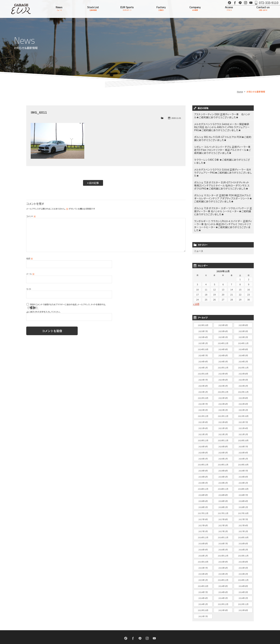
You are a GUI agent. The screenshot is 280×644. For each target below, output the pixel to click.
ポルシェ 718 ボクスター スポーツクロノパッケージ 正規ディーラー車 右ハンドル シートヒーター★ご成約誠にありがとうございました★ (223, 201)
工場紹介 (136, 630)
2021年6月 (203, 412)
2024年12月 (223, 327)
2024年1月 (203, 352)
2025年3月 (223, 321)
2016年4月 (203, 534)
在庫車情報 (110, 630)
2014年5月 (243, 576)
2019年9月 (203, 455)
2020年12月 (203, 425)
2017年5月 (223, 510)
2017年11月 (223, 497)
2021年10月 (243, 400)
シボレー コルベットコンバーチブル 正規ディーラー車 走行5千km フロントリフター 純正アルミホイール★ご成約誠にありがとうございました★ (222, 147)
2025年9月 (223, 309)
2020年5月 (223, 437)
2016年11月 (223, 522)
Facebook (235, 3)
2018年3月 (203, 491)
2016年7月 (223, 528)
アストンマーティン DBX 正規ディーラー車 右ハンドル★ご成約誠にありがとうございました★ (222, 115)
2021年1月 (243, 419)
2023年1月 (203, 376)
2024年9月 (223, 334)
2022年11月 (243, 376)
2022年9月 (223, 382)
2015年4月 (203, 558)
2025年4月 (203, 321)
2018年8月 (223, 479)
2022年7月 (203, 388)
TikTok (229, 3)
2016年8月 (203, 528)
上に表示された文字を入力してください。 (43, 312)
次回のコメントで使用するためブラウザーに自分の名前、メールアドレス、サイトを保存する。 (68, 304)
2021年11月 (223, 400)
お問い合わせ (171, 630)
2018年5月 (223, 485)
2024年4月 (203, 346)
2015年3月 (223, 558)
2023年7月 (203, 364)
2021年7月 (243, 406)
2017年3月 (203, 516)
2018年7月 (243, 479)
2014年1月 (203, 588)
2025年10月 (203, 309)
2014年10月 (203, 570)
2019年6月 (203, 461)
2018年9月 (203, 479)
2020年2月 (223, 443)
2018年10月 (243, 473)
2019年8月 (223, 455)
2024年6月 (223, 340)
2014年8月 (243, 570)
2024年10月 (203, 334)
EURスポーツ (123, 630)
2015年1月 (203, 564)
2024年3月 (223, 346)
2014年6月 (223, 576)
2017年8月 (223, 504)
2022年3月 (203, 394)
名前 (30, 258)
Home (240, 92)
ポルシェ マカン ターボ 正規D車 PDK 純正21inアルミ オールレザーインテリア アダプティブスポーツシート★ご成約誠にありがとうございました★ (223, 189)
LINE (240, 3)
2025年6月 (223, 315)
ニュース (198, 235)
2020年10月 (243, 425)
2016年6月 (243, 528)
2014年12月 (223, 564)
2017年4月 (243, 510)
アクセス (158, 630)
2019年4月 (243, 461)
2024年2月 (243, 346)
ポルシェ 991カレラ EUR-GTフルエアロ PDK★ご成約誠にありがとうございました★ (223, 136)
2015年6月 (223, 552)
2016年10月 (243, 522)
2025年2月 (243, 321)
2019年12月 (203, 449)
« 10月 (196, 288)
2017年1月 (243, 516)
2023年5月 (243, 364)
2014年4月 (203, 582)
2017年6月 (203, 510)
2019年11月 (223, 449)
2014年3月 (223, 582)
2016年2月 (243, 534)
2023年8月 (243, 358)
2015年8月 (243, 546)
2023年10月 (203, 358)
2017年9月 (203, 504)
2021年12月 (203, 400)
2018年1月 (243, 491)
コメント (31, 216)
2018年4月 (243, 485)
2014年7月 (203, 576)
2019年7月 (243, 455)
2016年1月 (203, 540)
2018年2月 (223, 491)
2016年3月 (223, 534)
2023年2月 (243, 370)
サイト (29, 289)
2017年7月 (243, 504)
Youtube (251, 3)
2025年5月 (243, 315)
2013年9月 (223, 594)
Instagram (246, 3)
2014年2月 (243, 582)
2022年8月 (243, 382)
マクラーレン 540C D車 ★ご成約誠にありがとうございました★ (222, 157)
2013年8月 (243, 594)
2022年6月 (223, 388)
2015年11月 (243, 540)
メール (30, 274)
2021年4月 (243, 412)
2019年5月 (223, 461)
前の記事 (93, 183)
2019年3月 (203, 467)
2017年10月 (243, 497)
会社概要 (147, 630)
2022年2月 (223, 394)
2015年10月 (203, 546)
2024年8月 (243, 334)
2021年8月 (223, 406)
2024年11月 (243, 327)
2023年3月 (223, 370)
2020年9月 (203, 431)
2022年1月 (243, 394)
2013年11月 (243, 588)
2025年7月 (203, 315)
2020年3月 (203, 443)
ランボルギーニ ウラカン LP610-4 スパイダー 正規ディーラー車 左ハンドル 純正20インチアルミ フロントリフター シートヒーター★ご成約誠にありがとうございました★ (223, 212)
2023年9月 (223, 358)
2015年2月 (243, 558)
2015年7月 (203, 552)
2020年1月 (243, 443)
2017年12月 (203, 497)
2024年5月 (243, 340)
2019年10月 (243, 449)
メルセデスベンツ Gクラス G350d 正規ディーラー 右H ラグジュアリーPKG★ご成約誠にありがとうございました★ (223, 166)
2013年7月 (203, 601)
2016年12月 (203, 522)
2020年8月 (223, 431)
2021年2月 (223, 419)
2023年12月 (223, 352)
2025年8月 (243, 309)
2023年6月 (223, 364)
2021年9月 (203, 406)
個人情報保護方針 (187, 630)
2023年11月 (243, 352)
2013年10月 (203, 594)
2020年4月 (243, 437)
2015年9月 (223, 546)
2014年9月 (223, 570)
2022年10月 (203, 382)
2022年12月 (223, 376)
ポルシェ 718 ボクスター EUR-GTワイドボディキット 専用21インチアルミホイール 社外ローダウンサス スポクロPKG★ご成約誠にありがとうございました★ (222, 177)
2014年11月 (243, 564)
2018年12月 (203, 473)
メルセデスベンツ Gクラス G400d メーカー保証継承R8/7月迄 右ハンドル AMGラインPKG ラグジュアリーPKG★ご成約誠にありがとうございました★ (223, 126)
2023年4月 (203, 370)
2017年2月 (223, 516)
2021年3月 (203, 419)
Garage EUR (21, 9)
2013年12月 (223, 588)
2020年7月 (243, 431)
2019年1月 (243, 467)
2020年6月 (203, 437)
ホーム (88, 630)
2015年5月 (243, 552)
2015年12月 (223, 540)
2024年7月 (203, 340)
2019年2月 (223, 467)
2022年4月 (243, 388)
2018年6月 (203, 485)
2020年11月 (223, 425)
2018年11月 (223, 473)
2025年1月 (203, 327)
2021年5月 (223, 412)
